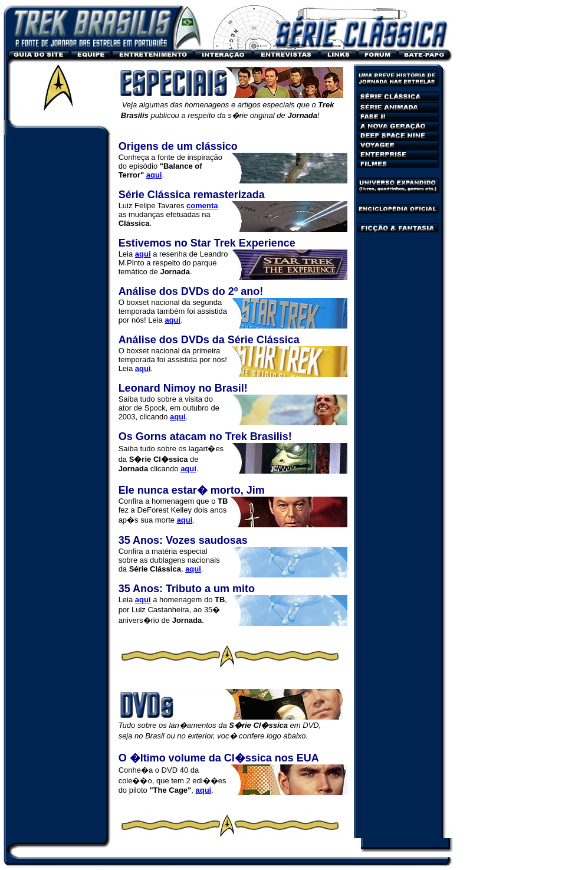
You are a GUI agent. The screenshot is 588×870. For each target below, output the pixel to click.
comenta (202, 206)
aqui (178, 417)
